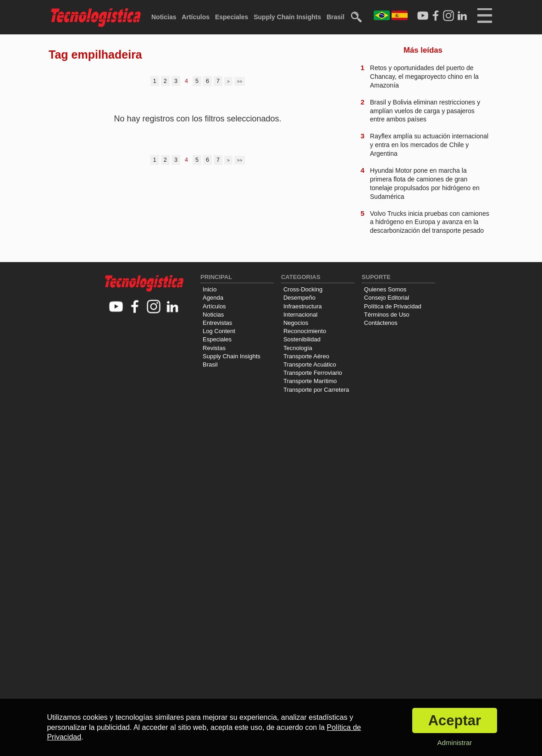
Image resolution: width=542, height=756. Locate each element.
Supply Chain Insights (287, 17)
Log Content (219, 331)
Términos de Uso (387, 315)
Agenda (213, 298)
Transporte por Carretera (316, 390)
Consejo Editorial (387, 298)
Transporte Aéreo (306, 356)
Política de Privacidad (393, 306)
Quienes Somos (385, 289)
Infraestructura (303, 306)
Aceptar (455, 720)
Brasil (335, 17)
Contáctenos (381, 323)
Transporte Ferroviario (313, 373)
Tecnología (298, 348)
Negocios (296, 323)
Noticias (164, 17)
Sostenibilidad (302, 339)
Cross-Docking (303, 289)
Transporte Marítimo (310, 381)
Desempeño (299, 298)
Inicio (210, 289)
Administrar (454, 742)
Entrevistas (217, 323)
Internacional (300, 315)
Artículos (196, 17)
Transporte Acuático (310, 364)
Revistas (214, 348)
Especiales (232, 17)
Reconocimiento (305, 331)
